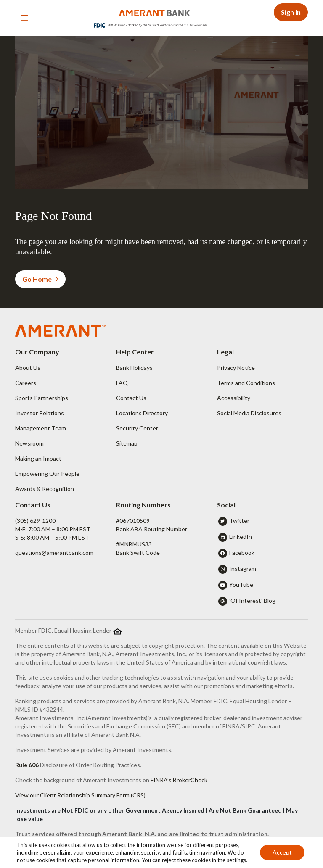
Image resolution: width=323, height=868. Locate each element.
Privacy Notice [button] (236, 368)
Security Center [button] (137, 428)
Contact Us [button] (131, 398)
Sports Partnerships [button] (42, 398)
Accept (282, 852)
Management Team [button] (41, 428)
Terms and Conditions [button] (246, 383)
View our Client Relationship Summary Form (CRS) (80, 795)
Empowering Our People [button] (47, 474)
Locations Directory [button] (142, 413)
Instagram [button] (243, 569)
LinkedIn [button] (241, 537)
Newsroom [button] (29, 443)
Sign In (291, 12)
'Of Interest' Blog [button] (252, 600)
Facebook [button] (242, 553)
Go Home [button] (40, 279)
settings (236, 860)
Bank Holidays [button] (134, 368)
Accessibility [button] (234, 398)
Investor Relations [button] (40, 413)
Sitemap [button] (127, 443)
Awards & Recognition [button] (45, 489)
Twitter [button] (239, 521)
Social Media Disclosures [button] (249, 413)
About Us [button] (28, 368)
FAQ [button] (122, 383)
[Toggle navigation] (24, 18)
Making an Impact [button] (38, 458)
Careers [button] (26, 383)
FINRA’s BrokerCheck (179, 780)
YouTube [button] (241, 584)
